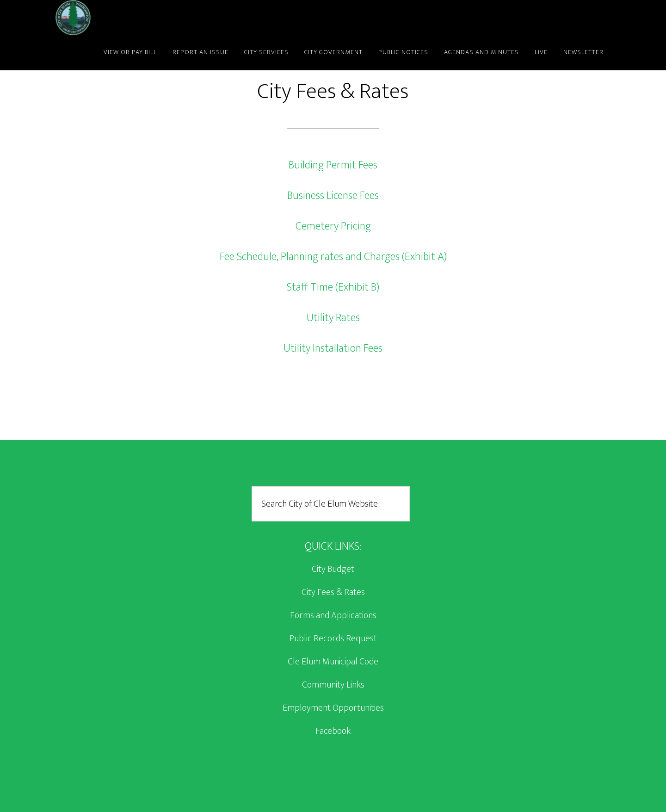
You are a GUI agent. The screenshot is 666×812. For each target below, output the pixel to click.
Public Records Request (333, 638)
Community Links (333, 685)
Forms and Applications (333, 615)
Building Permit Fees (333, 165)
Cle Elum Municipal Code (333, 662)
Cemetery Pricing (333, 226)
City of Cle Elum (139, 18)
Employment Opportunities (333, 708)
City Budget (333, 569)
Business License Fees (333, 196)
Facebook (333, 731)
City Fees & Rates (333, 592)
